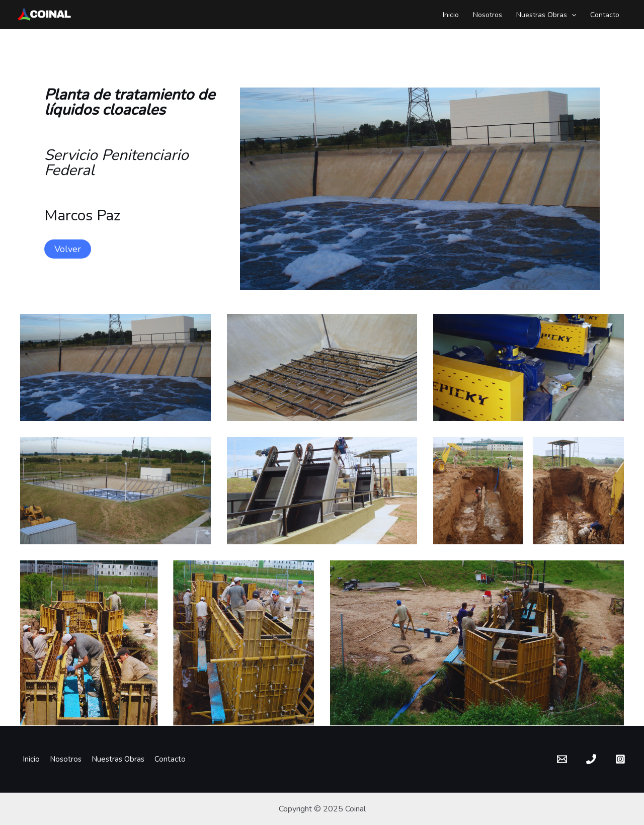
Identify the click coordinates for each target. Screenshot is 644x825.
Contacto (605, 15)
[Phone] (591, 759)
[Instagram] (620, 759)
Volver (68, 249)
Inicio (451, 15)
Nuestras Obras (546, 15)
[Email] (562, 759)
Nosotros (488, 15)
